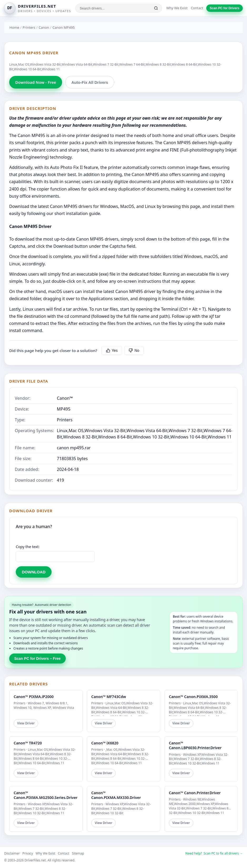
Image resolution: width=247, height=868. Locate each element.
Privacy (28, 853)
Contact (197, 8)
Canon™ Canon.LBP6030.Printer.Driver (195, 745)
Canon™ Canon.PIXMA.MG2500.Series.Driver (46, 795)
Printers (29, 27)
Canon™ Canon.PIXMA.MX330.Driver (116, 795)
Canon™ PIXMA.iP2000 (34, 697)
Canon (44, 27)
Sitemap (78, 853)
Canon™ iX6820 (105, 743)
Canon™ (65, 398)
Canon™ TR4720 (28, 743)
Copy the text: (28, 547)
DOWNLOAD (34, 572)
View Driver (26, 723)
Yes (112, 350)
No (134, 350)
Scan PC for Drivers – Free (37, 659)
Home (14, 27)
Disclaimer (12, 853)
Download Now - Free (36, 82)
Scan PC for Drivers (225, 8)
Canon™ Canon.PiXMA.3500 (193, 697)
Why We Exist (177, 8)
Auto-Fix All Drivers (90, 82)
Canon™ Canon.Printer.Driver (195, 793)
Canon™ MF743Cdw (109, 697)
